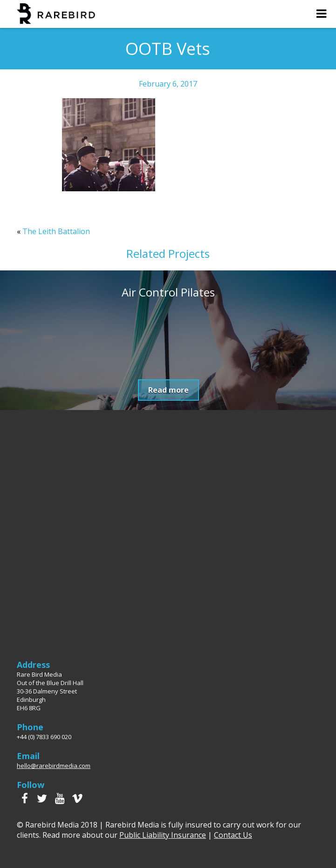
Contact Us (233, 835)
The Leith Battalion (56, 231)
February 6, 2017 (168, 84)
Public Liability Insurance (163, 835)
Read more (168, 390)
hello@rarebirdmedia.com (54, 766)
